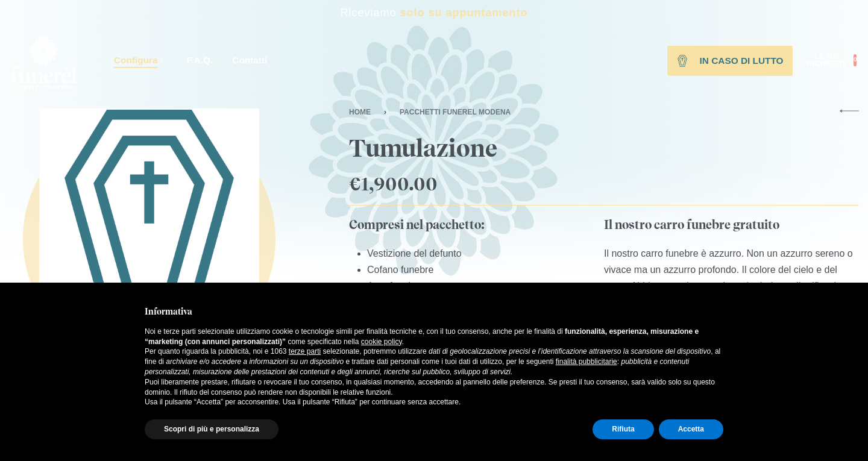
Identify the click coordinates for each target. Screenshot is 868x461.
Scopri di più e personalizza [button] (212, 429)
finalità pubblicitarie (587, 362)
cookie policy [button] (382, 342)
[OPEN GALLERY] (149, 218)
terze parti (305, 351)
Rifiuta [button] (623, 429)
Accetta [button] (691, 429)
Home (360, 112)
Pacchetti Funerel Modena (455, 112)
